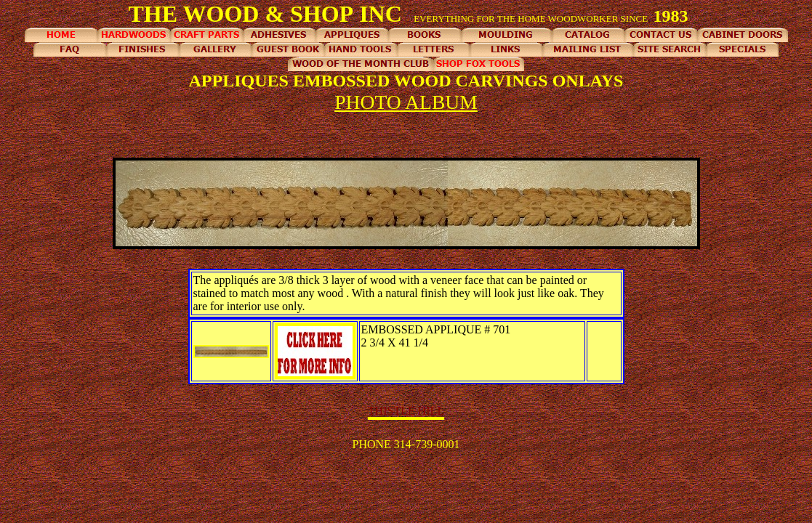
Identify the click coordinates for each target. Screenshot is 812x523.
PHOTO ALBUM (406, 102)
